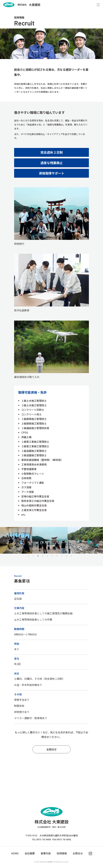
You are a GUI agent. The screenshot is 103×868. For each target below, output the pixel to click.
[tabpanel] (50, 540)
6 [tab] (52, 556)
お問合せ (52, 749)
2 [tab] (33, 556)
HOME (15, 853)
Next (96, 540)
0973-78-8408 (43, 839)
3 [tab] (38, 556)
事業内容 (46, 853)
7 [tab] (57, 556)
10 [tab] (71, 556)
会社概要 (30, 853)
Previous (4, 540)
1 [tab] (29, 556)
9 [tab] (67, 556)
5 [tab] (48, 556)
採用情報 (62, 853)
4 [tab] (43, 556)
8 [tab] (62, 556)
